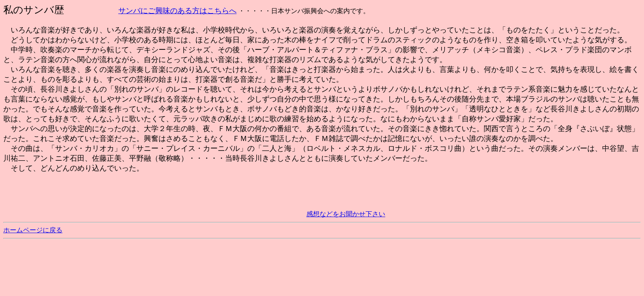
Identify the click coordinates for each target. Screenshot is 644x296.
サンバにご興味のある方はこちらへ (177, 11)
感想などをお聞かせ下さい (346, 214)
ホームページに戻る (33, 230)
